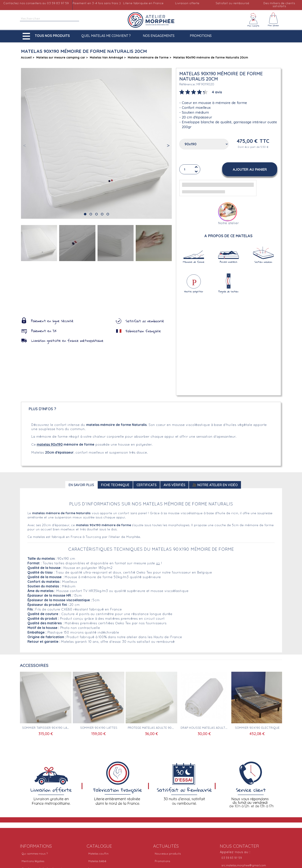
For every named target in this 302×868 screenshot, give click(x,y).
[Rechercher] (49, 19)
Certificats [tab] (146, 485)
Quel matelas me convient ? (106, 36)
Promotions (201, 36)
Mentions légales (33, 861)
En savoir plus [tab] (81, 485)
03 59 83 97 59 (232, 858)
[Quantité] (190, 169)
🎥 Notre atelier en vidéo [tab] (215, 485)
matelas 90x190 (50, 444)
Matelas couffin (98, 854)
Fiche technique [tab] (115, 485)
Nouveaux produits (168, 854)
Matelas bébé (97, 861)
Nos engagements (159, 36)
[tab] (201, 92)
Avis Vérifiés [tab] (174, 485)
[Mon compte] (253, 20)
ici (158, 563)
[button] (47, 36)
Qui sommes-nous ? (35, 854)
